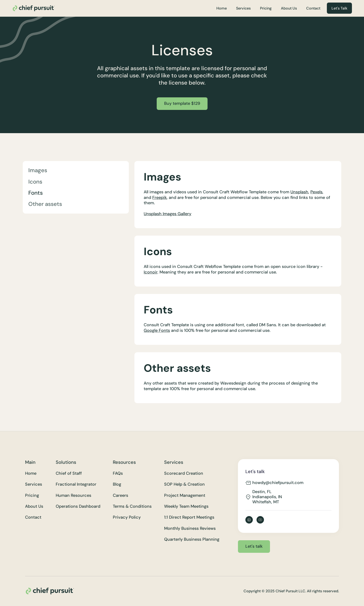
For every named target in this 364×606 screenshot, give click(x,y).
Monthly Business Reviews (190, 529)
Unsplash (299, 192)
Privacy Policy (127, 517)
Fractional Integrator (76, 484)
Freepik (159, 198)
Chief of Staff (69, 473)
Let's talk (254, 546)
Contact (313, 8)
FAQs (118, 473)
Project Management (185, 496)
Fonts (36, 193)
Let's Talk (339, 8)
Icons (35, 182)
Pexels (316, 192)
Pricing (266, 8)
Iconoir (151, 272)
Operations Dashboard (78, 506)
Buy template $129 (182, 103)
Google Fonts (157, 330)
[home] (33, 8)
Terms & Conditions (132, 506)
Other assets (45, 204)
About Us (289, 8)
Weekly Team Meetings (186, 506)
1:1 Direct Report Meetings (189, 517)
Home (222, 8)
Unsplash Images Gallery (167, 214)
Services (243, 8)
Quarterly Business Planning (192, 539)
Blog (117, 484)
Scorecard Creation (184, 473)
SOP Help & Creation (184, 484)
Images (38, 170)
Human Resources (73, 496)
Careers (120, 496)
